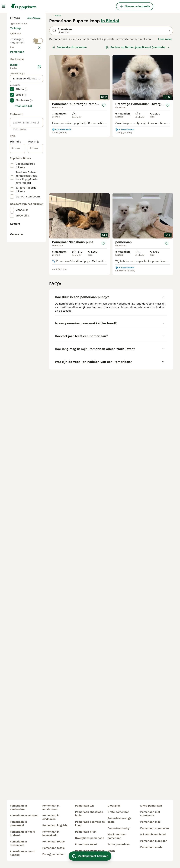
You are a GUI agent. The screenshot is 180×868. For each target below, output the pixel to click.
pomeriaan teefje (54, 848)
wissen (37, 128)
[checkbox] (12, 145)
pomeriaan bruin (86, 832)
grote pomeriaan (118, 812)
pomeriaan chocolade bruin (89, 814)
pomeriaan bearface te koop (90, 824)
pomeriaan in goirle (55, 825)
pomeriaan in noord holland (22, 853)
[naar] (35, 305)
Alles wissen (34, 76)
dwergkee (114, 806)
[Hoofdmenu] (4, 6)
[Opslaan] (104, 163)
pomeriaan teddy (119, 828)
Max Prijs (34, 298)
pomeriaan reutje (54, 842)
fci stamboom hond (153, 835)
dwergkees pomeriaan (90, 838)
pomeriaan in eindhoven (51, 817)
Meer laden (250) (24, 208)
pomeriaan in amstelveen (51, 807)
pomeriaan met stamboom (150, 814)
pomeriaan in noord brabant (22, 833)
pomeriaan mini (150, 822)
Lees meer (165, 97)
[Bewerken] (39, 223)
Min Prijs (15, 298)
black (111, 851)
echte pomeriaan (119, 844)
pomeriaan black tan (154, 841)
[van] (17, 305)
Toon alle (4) (24, 262)
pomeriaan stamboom (155, 828)
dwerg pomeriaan (54, 854)
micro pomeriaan (151, 806)
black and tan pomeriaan (117, 836)
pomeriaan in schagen (24, 816)
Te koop (18, 89)
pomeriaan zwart (86, 844)
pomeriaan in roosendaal (18, 843)
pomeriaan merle (151, 847)
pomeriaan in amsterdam (18, 807)
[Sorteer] (138, 105)
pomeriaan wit (84, 806)
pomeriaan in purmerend (18, 824)
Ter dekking (21, 106)
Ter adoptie (20, 98)
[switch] (26, 120)
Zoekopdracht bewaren (70, 105)
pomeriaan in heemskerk (51, 833)
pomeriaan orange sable (119, 820)
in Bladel (110, 79)
